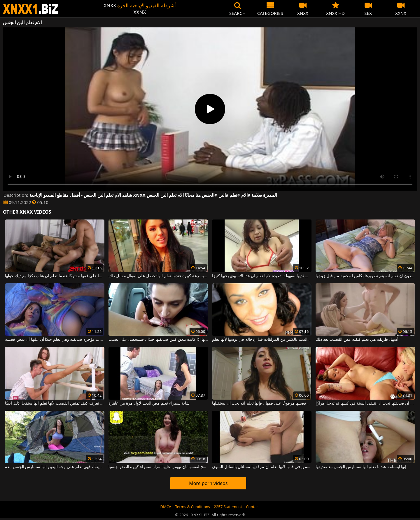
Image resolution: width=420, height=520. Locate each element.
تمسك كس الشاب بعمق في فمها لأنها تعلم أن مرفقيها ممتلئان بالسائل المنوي (262, 467)
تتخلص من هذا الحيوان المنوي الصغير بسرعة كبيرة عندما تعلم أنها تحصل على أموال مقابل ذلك (158, 276)
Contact (253, 507)
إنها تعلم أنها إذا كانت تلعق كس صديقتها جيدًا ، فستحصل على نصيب (158, 340)
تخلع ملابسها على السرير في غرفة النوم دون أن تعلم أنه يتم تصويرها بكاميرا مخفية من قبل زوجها (365, 276)
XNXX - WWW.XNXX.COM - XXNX (31, 9)
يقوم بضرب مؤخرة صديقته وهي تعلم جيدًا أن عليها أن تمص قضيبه (55, 340)
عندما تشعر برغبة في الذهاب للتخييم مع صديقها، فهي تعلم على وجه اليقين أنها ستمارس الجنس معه (55, 467)
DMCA (166, 507)
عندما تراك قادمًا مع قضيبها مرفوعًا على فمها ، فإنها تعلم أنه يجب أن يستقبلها (262, 403)
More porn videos (208, 483)
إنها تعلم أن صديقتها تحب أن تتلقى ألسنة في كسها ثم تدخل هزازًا (365, 403)
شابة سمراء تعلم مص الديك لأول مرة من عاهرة (149, 403)
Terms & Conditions (193, 507)
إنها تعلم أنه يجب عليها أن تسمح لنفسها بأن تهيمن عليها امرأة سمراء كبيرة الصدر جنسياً (158, 467)
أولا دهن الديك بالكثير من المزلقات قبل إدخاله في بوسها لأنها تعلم (262, 340)
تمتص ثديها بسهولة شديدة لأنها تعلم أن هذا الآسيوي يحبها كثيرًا (262, 276)
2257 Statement (228, 507)
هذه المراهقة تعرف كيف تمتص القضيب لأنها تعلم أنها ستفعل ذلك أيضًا (55, 403)
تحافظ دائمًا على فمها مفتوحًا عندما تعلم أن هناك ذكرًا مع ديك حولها (55, 276)
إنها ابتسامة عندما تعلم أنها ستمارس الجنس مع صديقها (361, 467)
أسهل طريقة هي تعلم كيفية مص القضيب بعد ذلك (357, 340)
